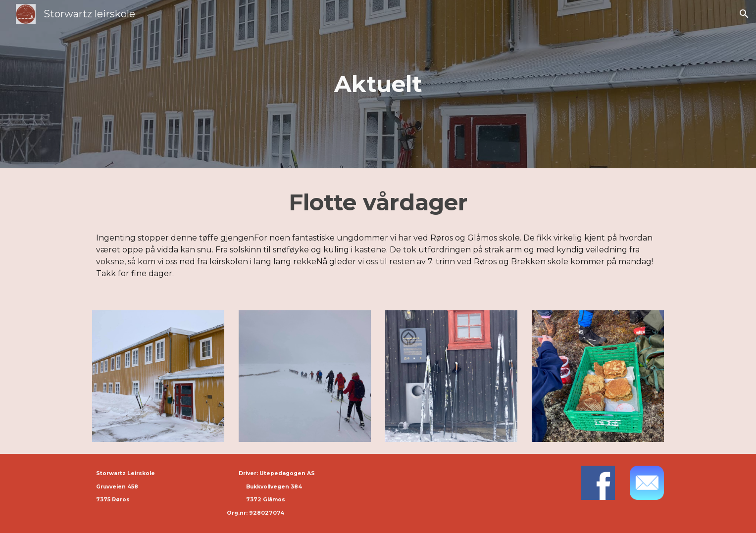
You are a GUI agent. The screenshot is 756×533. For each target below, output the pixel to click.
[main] (378, 84)
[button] (744, 14)
